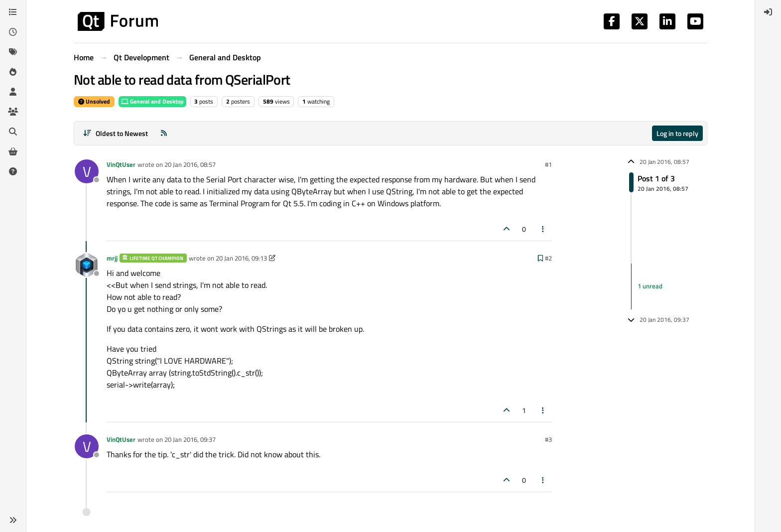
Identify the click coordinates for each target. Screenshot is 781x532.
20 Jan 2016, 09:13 (241, 258)
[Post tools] (543, 229)
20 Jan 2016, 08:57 (190, 164)
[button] (13, 520)
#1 (548, 164)
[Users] (13, 92)
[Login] (768, 12)
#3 (548, 439)
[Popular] (13, 72)
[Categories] (13, 12)
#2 (548, 258)
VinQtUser (121, 164)
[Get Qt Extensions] (13, 151)
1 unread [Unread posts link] (650, 286)
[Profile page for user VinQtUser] (87, 171)
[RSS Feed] (164, 133)
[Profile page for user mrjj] (87, 265)
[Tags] (13, 52)
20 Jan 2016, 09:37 (190, 439)
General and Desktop (152, 101)
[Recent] (13, 32)
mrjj (112, 258)
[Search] (13, 132)
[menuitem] (768, 12)
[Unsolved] (13, 171)
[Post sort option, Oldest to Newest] (115, 133)
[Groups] (13, 112)
